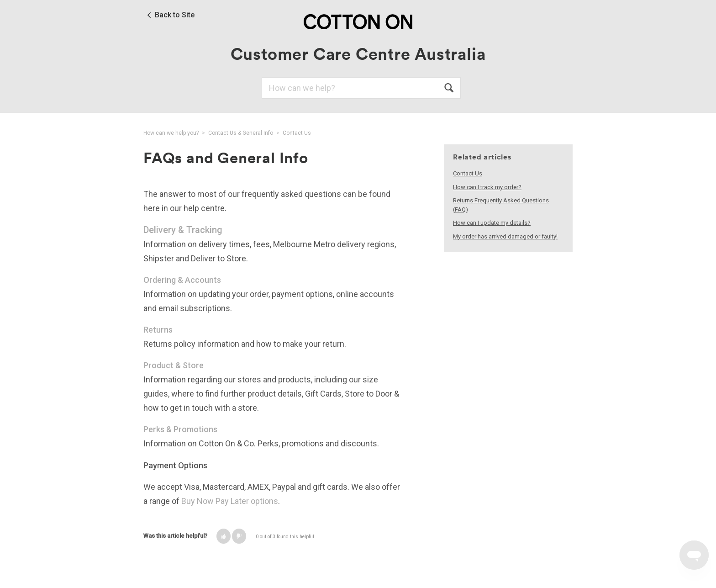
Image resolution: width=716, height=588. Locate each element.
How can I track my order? (487, 187)
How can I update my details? (492, 223)
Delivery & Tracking (183, 230)
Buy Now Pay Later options (230, 501)
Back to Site (175, 15)
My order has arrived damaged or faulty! (505, 236)
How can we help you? (171, 133)
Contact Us (297, 133)
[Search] (361, 88)
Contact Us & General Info (241, 133)
